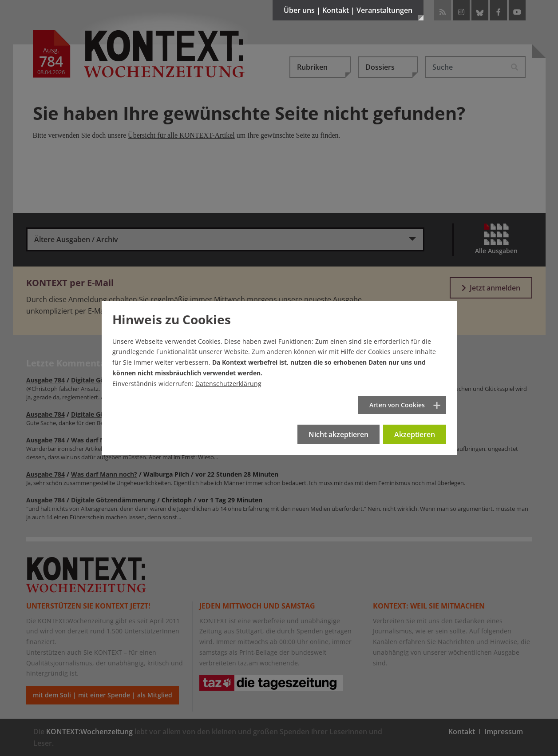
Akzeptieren (415, 434)
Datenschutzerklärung (228, 384)
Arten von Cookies (397, 405)
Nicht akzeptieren (338, 434)
